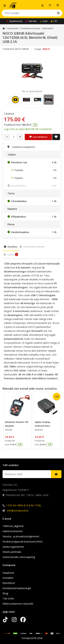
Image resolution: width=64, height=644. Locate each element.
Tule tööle (8, 598)
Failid (11, 254)
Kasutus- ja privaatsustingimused (21, 536)
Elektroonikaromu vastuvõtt (18, 604)
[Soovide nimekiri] (50, 5)
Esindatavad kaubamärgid (17, 588)
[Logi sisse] (42, 5)
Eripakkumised (15, 21)
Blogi (5, 593)
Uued (44, 21)
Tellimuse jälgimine (13, 526)
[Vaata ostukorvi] (58, 5)
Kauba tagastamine (13, 547)
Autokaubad (13, 28)
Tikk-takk (31, 21)
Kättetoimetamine (13, 531)
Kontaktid (8, 578)
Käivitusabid (48, 28)
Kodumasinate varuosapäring (19, 557)
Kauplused (8, 573)
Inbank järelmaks (12, 552)
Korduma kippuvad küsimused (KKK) (23, 542)
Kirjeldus (11, 247)
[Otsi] (58, 13)
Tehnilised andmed (32, 247)
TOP (54, 21)
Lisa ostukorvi (38, 137)
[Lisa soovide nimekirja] (56, 137)
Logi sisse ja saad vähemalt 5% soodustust (28, 129)
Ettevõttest (9, 583)
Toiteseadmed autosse (30, 28)
